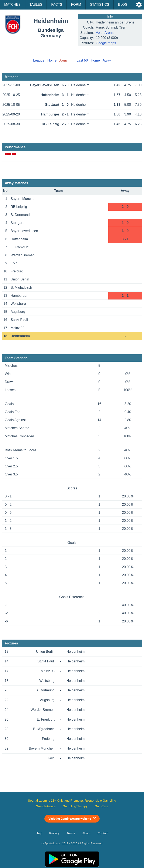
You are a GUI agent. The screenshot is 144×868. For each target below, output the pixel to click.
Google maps (106, 43)
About (86, 833)
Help (39, 833)
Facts (57, 5)
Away (107, 60)
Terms (71, 833)
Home (52, 60)
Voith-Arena (105, 33)
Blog (123, 5)
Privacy (54, 833)
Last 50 (82, 60)
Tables (36, 5)
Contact (103, 833)
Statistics (100, 5)
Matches (12, 5)
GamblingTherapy (75, 806)
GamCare (102, 806)
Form (76, 5)
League (39, 60)
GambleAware (46, 806)
